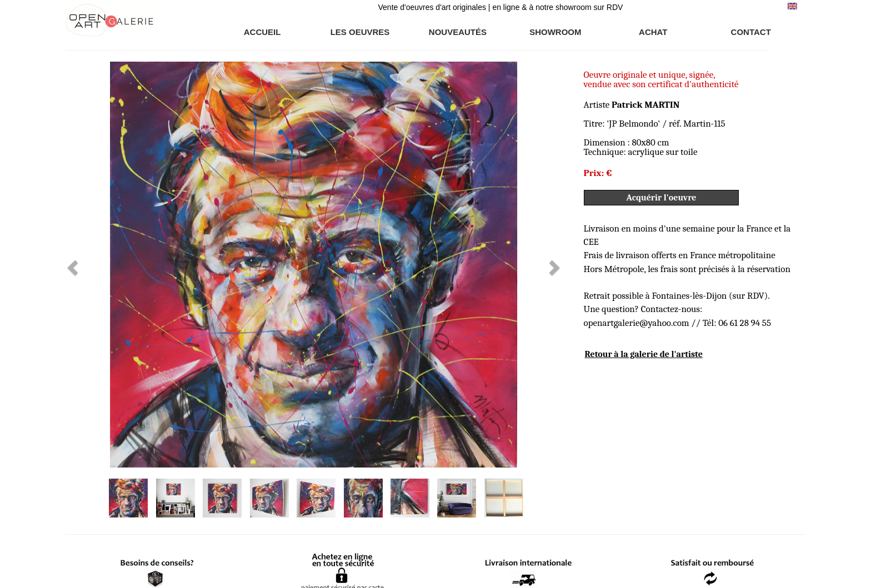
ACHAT (653, 32)
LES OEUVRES (360, 32)
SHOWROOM (555, 32)
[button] (103, 265)
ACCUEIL (262, 32)
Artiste (632, 105)
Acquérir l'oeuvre (662, 198)
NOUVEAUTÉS (458, 32)
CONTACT (751, 32)
